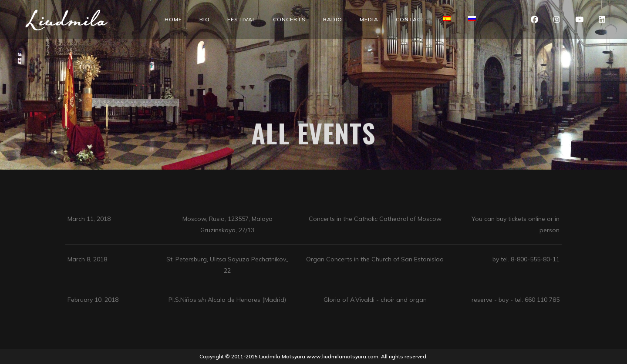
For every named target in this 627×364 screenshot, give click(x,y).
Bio (205, 19)
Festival (241, 19)
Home (173, 19)
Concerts (289, 19)
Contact (411, 19)
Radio (333, 19)
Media (369, 19)
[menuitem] (447, 19)
